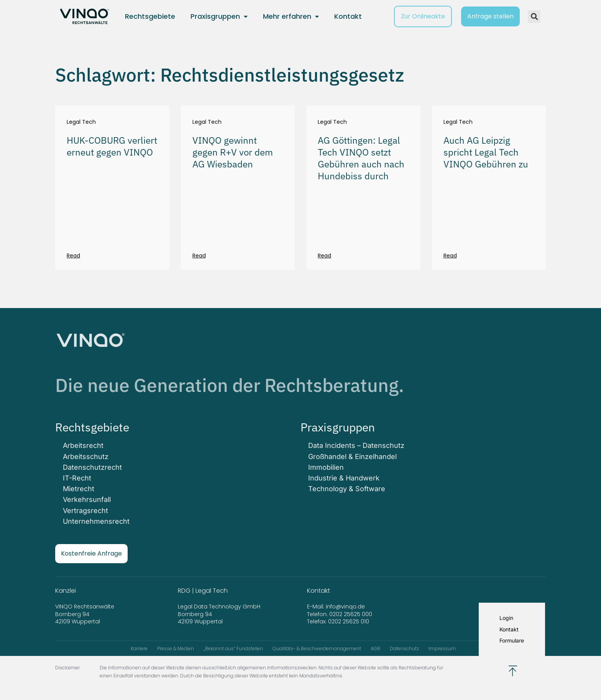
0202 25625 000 (351, 614)
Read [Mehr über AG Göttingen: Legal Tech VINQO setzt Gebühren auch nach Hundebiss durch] (324, 256)
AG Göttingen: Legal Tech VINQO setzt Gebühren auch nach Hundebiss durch (361, 158)
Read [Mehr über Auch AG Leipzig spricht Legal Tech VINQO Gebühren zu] (450, 256)
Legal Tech (81, 122)
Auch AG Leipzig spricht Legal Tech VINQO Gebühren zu (486, 152)
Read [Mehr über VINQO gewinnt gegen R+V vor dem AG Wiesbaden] (199, 256)
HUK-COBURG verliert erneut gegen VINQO (112, 146)
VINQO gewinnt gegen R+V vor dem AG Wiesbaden (233, 152)
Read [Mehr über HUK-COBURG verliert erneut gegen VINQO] (73, 256)
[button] (534, 17)
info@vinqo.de (346, 607)
